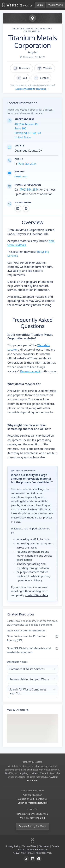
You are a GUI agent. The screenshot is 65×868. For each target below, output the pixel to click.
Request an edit (30, 371)
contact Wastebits (37, 595)
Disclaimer (44, 846)
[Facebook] (39, 859)
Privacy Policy (13, 846)
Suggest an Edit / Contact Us (33, 799)
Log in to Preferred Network (33, 803)
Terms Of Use (29, 846)
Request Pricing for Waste (32, 826)
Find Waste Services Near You (32, 814)
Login (40, 5)
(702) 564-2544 (27, 164)
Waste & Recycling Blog (32, 818)
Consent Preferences (37, 849)
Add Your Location (32, 795)
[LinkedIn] (33, 859)
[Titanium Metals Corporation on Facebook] (26, 209)
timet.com (21, 176)
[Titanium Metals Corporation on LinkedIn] (18, 209)
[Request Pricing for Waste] (56, 5)
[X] (26, 859)
